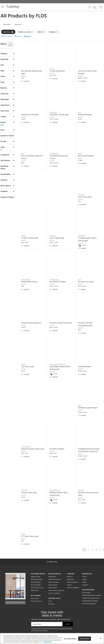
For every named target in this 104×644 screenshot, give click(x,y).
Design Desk (52, 549)
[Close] (101, 638)
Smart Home (8, 25)
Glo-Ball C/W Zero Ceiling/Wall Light (88, 307)
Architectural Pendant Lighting (92, 567)
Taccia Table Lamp (62, 226)
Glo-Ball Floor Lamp (88, 267)
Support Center (35, 549)
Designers (85, 557)
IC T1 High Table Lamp (38, 508)
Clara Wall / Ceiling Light (64, 110)
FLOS (41, 16)
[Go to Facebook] (40, 610)
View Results (18, 44)
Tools (50, 573)
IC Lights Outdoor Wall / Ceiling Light (90, 227)
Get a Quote (35, 570)
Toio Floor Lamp (35, 346)
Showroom (70, 551)
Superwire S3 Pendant (38, 110)
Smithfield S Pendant (63, 267)
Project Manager (53, 554)
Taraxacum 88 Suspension (39, 305)
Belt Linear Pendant (88, 149)
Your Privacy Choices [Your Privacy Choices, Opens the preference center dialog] (70, 639)
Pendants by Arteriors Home (91, 570)
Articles (85, 549)
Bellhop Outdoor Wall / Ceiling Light (64, 469)
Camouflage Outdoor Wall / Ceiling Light (65, 348)
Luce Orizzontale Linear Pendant (90, 70)
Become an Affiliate (73, 560)
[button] (3, 7)
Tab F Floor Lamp (87, 187)
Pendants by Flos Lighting (90, 573)
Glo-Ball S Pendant (62, 423)
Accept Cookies (85, 639)
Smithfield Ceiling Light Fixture (64, 150)
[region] (52, 638)
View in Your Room (54, 565)
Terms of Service (39, 603)
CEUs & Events (53, 560)
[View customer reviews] (60, 610)
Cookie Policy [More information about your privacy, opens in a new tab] (47, 642)
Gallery (84, 551)
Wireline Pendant (88, 110)
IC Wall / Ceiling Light (37, 226)
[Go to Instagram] (51, 610)
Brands (84, 554)
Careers (69, 557)
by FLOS (31, 74)
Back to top (52, 534)
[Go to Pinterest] (45, 610)
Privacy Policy (68, 601)
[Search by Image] (95, 7)
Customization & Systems (56, 562)
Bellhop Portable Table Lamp (38, 425)
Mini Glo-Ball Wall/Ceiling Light (39, 70)
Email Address (37, 596)
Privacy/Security (36, 557)
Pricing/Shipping (36, 554)
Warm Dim (21, 25)
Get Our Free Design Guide (15, 574)
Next (103, 522)
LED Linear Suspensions (89, 576)
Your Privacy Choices (37, 560)
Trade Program (53, 557)
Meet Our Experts (72, 554)
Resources (51, 576)
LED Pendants (86, 565)
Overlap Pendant (87, 346)
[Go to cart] (101, 7)
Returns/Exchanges (37, 551)
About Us (70, 549)
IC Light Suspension (63, 69)
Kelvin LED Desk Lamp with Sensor (38, 150)
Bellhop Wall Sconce (37, 267)
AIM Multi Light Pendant (90, 385)
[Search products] (90, 7)
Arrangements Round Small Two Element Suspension (89, 426)
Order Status (35, 562)
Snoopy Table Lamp (37, 467)
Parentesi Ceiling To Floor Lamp (91, 469)
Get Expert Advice (36, 573)
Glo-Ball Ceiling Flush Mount (63, 307)
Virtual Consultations (55, 551)
